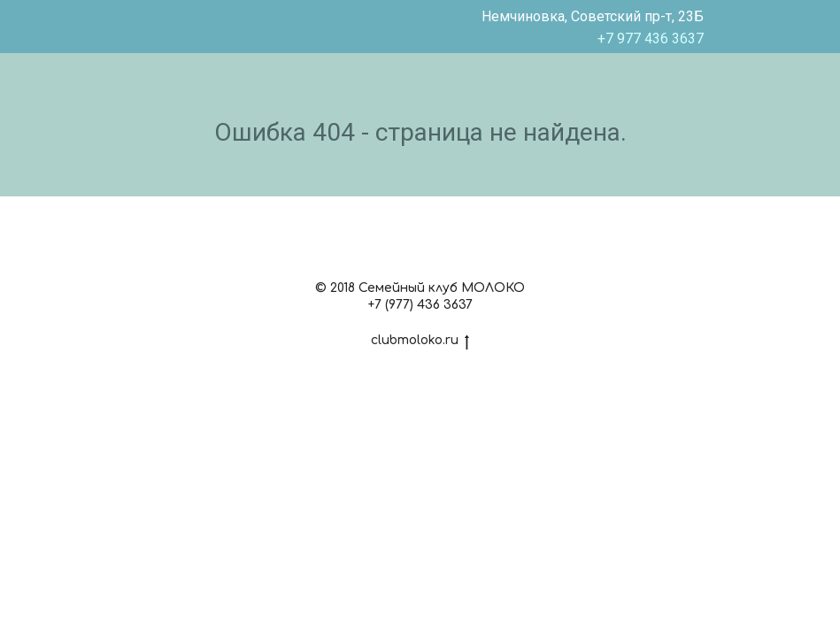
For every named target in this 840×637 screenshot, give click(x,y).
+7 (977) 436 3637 (420, 305)
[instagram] (420, 248)
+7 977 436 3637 (651, 38)
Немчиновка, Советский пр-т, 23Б (593, 16)
